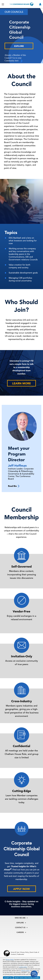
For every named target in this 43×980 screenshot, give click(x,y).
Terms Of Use (15, 952)
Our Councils (14, 12)
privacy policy (26, 971)
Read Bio (14, 486)
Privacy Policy (10, 960)
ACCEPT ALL (8, 978)
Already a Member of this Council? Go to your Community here (15, 58)
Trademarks (20, 954)
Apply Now (21, 889)
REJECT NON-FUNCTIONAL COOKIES (27, 978)
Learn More (21, 383)
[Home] (22, 4)
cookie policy (23, 967)
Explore (19, 46)
